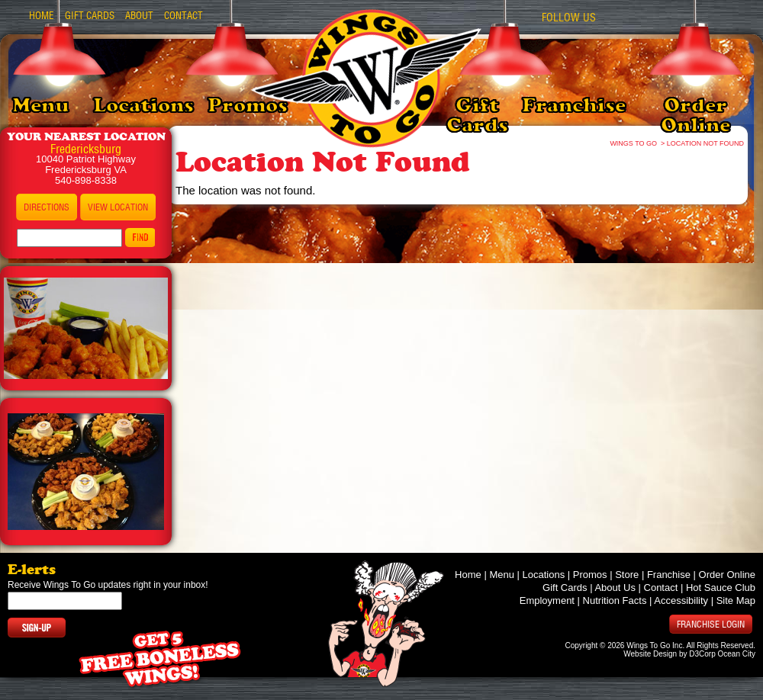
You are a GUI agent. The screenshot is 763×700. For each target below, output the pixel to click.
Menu (41, 105)
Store (627, 575)
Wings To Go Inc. (655, 645)
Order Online (695, 115)
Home (42, 16)
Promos (248, 105)
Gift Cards (477, 115)
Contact (184, 16)
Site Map (736, 600)
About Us (615, 588)
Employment (547, 600)
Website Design (650, 654)
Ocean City (737, 654)
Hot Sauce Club (721, 588)
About (139, 16)
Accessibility (681, 600)
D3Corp (702, 654)
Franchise (574, 105)
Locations (143, 105)
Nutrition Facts (615, 600)
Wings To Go (634, 143)
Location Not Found (705, 143)
